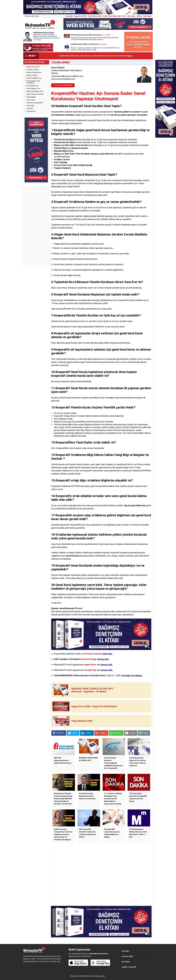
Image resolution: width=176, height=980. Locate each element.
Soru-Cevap (31, 100)
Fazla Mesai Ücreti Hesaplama (33, 82)
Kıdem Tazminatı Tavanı (35, 94)
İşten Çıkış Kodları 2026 (35, 91)
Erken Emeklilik (34, 78)
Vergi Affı (30, 108)
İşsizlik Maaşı (33, 89)
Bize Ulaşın (147, 16)
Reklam (139, 16)
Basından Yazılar (33, 70)
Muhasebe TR (76, 976)
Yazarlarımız (31, 111)
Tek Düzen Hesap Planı (35, 103)
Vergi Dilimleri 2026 (95, 16)
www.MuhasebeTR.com (71, 608)
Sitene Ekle (131, 16)
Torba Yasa (30, 106)
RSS (124, 16)
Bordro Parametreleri (34, 72)
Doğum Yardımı (32, 75)
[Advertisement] (36, 226)
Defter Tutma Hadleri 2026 (112, 16)
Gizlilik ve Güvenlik (129, 967)
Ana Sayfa (69, 16)
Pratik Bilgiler (31, 97)
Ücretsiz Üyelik (127, 956)
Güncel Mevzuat (32, 86)
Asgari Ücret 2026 (80, 16)
